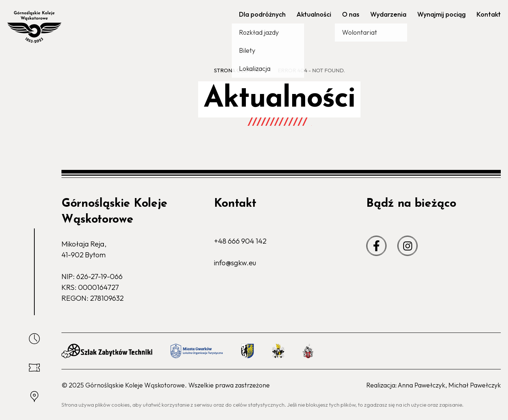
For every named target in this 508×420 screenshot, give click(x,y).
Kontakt (489, 14)
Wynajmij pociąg (441, 14)
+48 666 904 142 (240, 241)
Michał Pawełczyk (475, 385)
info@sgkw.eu (235, 263)
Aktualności (314, 14)
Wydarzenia (388, 14)
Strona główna (238, 70)
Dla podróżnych (262, 14)
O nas (351, 14)
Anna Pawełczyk (421, 385)
